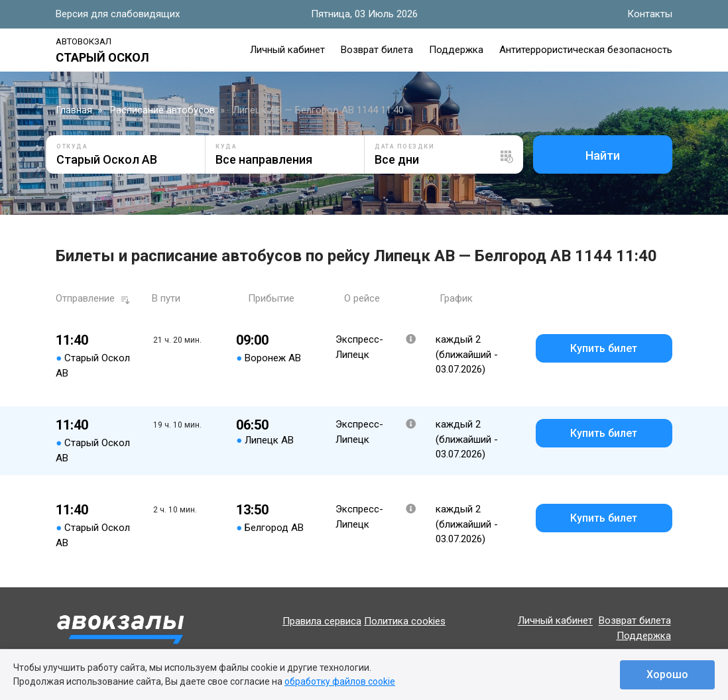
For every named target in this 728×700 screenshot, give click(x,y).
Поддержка (456, 50)
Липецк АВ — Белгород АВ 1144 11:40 (318, 110)
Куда (226, 146)
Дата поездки (404, 146)
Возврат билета (377, 50)
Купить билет (604, 348)
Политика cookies (405, 621)
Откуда (72, 146)
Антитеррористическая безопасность (586, 50)
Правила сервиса (322, 621)
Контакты (650, 14)
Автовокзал (84, 41)
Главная (74, 110)
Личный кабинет (287, 50)
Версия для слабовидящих (118, 14)
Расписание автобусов (162, 110)
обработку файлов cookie (340, 681)
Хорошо (667, 674)
